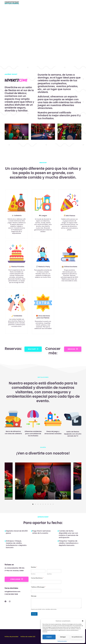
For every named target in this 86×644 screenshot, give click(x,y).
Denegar (63, 637)
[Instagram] (10, 610)
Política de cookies (62, 641)
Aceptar (49, 637)
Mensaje (34, 604)
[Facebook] (5, 610)
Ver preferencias (77, 637)
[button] (83, 621)
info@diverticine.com (12, 600)
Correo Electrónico (37, 586)
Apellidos (49, 582)
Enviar (34, 622)
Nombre (33, 582)
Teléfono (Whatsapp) (38, 595)
